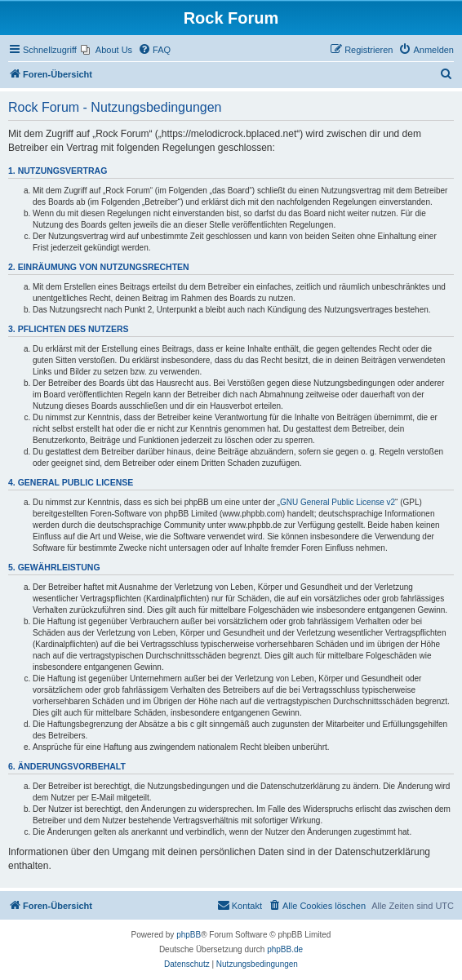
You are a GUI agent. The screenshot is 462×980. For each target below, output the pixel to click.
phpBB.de (285, 949)
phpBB (189, 935)
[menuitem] (107, 50)
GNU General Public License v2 (338, 502)
